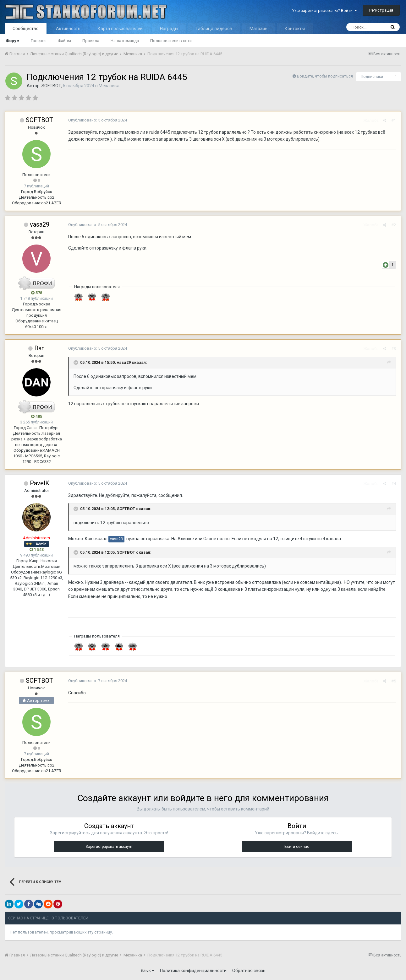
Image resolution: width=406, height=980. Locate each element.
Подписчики (372, 77)
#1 (394, 120)
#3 (394, 349)
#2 (394, 225)
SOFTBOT (51, 86)
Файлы (64, 41)
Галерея (39, 41)
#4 (394, 484)
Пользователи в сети (171, 41)
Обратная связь (249, 971)
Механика (109, 86)
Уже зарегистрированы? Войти (324, 11)
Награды (169, 29)
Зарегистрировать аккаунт (109, 847)
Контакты (295, 29)
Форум (13, 41)
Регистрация (381, 10)
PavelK (40, 483)
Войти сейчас (297, 847)
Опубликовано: (97, 120)
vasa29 (40, 224)
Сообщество (26, 29)
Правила (91, 41)
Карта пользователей (120, 29)
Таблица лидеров (214, 29)
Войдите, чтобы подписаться (325, 76)
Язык (148, 971)
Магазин (258, 29)
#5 (394, 681)
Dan (39, 348)
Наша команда (125, 41)
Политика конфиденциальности (193, 971)
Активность (68, 29)
